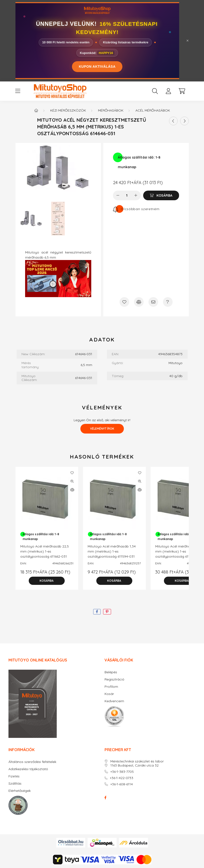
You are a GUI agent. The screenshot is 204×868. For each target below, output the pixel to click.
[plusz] (136, 195)
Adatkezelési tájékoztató (28, 769)
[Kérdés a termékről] (168, 302)
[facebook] (97, 612)
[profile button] (169, 91)
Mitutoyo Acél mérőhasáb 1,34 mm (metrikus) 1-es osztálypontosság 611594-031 (112, 551)
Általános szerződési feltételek (32, 762)
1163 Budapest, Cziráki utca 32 (134, 765)
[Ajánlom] (153, 302)
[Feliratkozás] (136, 209)
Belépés (111, 672)
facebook (106, 798)
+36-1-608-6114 (122, 784)
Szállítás (15, 784)
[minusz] (118, 195)
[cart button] (182, 91)
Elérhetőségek (20, 791)
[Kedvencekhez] (124, 302)
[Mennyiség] (127, 195)
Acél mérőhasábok (153, 110)
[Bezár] (188, 41)
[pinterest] (107, 612)
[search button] (155, 91)
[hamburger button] (18, 91)
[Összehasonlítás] (139, 302)
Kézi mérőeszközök (68, 110)
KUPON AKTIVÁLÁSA (97, 67)
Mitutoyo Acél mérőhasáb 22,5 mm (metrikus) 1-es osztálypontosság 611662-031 (45, 551)
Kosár (109, 694)
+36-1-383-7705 (122, 772)
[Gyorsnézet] (72, 481)
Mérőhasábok (111, 110)
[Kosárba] (161, 195)
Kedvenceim (114, 701)
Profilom (111, 687)
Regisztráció (114, 679)
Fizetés (14, 776)
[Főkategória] (36, 110)
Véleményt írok (102, 429)
